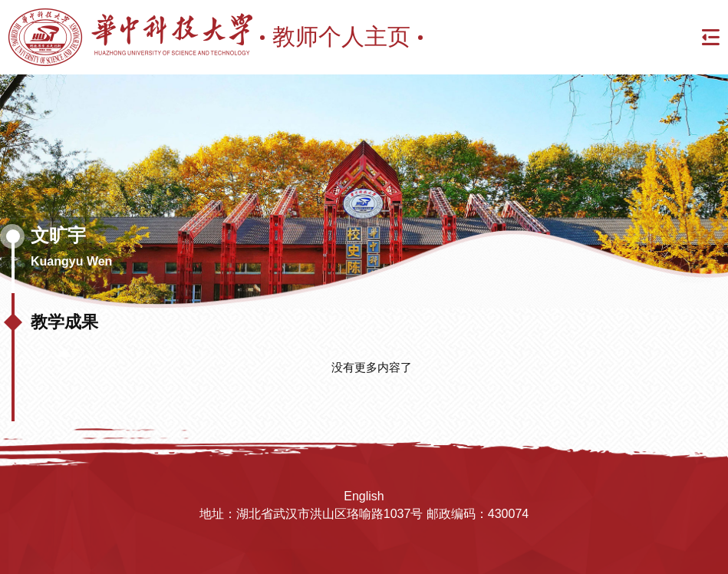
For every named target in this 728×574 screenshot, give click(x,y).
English (364, 496)
